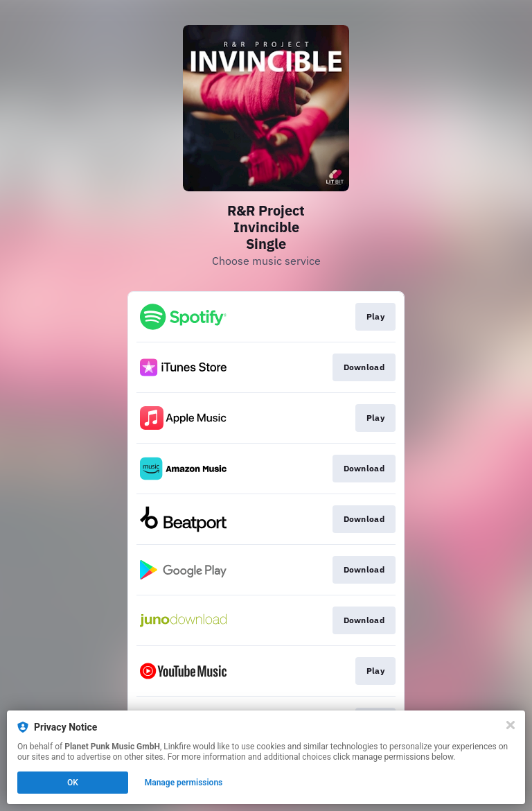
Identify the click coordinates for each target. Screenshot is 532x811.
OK (73, 783)
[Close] (511, 725)
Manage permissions (184, 783)
